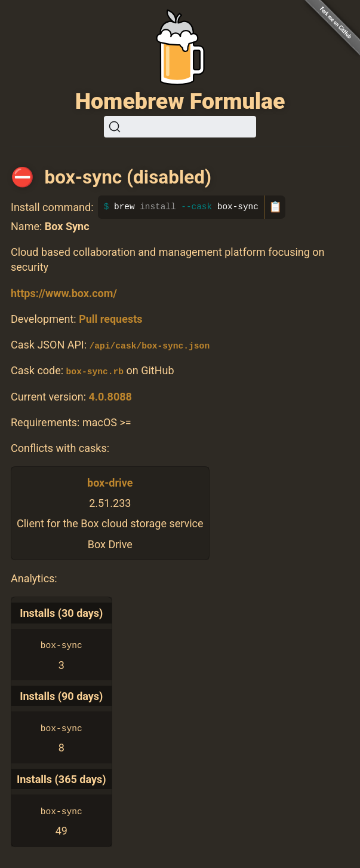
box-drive (110, 482)
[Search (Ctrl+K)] (180, 127)
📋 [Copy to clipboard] (275, 207)
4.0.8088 (110, 396)
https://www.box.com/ (64, 293)
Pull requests (110, 319)
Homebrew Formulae (180, 101)
